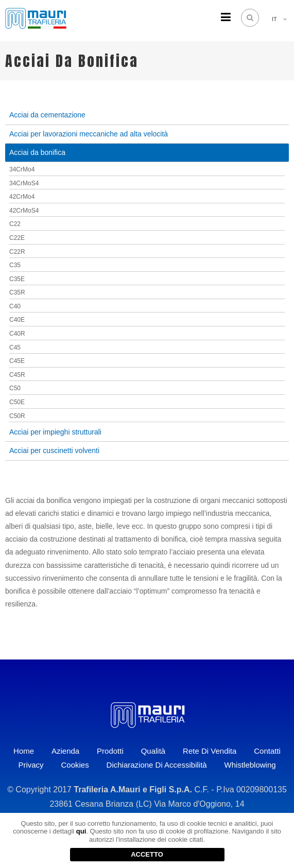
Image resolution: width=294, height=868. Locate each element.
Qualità (153, 751)
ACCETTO (147, 854)
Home (24, 751)
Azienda (65, 751)
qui (81, 831)
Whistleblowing (250, 765)
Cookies (75, 765)
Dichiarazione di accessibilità (157, 765)
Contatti (267, 751)
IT (274, 19)
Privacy (31, 765)
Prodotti (110, 751)
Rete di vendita (210, 751)
